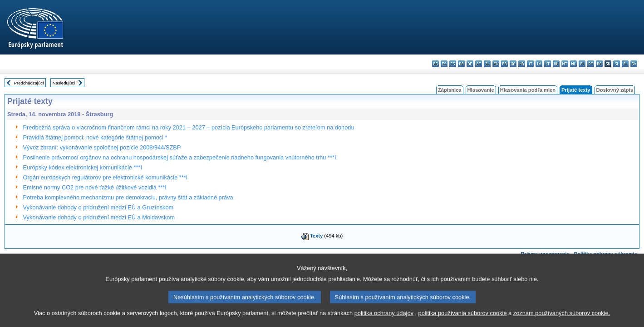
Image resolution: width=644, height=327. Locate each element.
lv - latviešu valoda (539, 64)
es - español (444, 64)
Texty (316, 236)
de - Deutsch (470, 64)
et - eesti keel (479, 64)
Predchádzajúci (29, 83)
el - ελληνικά (487, 64)
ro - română (599, 64)
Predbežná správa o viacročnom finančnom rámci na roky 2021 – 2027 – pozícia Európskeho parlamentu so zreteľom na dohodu (189, 127)
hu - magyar (556, 64)
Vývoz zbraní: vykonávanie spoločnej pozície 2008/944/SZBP (102, 147)
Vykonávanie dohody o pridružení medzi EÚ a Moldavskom (99, 217)
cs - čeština (453, 64)
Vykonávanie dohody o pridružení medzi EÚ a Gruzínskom (98, 207)
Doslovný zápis (615, 90)
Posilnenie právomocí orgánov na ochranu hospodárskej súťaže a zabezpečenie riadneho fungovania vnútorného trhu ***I (180, 157)
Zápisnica (450, 90)
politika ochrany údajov (384, 320)
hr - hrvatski (522, 64)
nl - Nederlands (573, 64)
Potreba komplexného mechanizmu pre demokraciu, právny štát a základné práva (128, 197)
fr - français (504, 64)
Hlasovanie (481, 90)
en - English (496, 64)
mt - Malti (565, 64)
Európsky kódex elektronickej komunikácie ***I (83, 167)
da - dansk (461, 64)
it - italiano (530, 64)
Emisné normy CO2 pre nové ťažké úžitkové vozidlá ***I (95, 187)
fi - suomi (625, 64)
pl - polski (582, 64)
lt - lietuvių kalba (548, 64)
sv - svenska (634, 64)
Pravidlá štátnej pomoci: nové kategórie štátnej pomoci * (95, 137)
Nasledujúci (64, 83)
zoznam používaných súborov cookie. (562, 320)
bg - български (435, 64)
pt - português (591, 64)
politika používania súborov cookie (463, 320)
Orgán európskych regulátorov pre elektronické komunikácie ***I (106, 177)
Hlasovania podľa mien (528, 90)
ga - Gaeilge (513, 64)
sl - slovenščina (617, 64)
